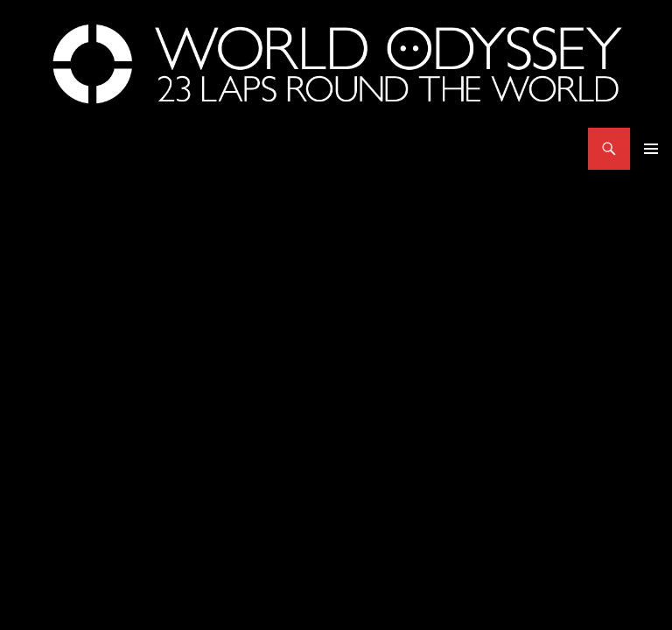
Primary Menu (651, 149)
